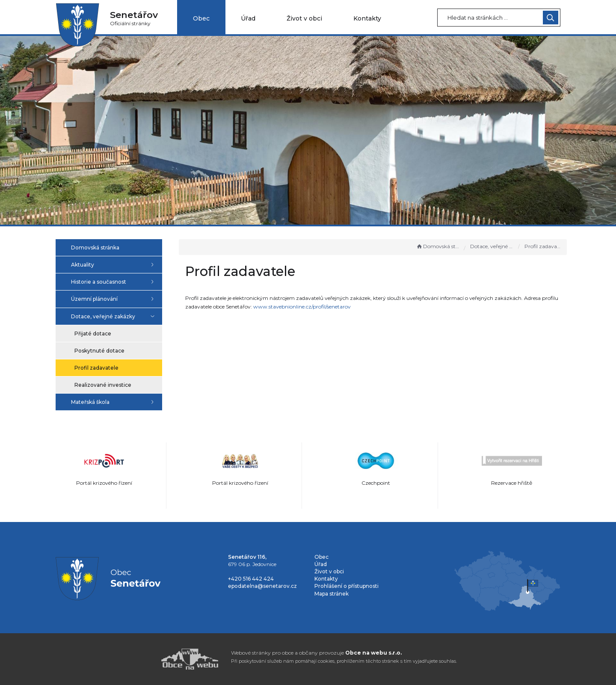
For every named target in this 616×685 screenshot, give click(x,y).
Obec (201, 18)
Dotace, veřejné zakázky (492, 246)
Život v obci (304, 18)
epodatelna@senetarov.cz (262, 586)
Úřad (248, 18)
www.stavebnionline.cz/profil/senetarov (327, 307)
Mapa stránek (332, 594)
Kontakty (367, 18)
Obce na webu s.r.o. (373, 653)
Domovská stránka (438, 246)
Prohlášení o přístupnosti (346, 586)
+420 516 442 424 (251, 579)
